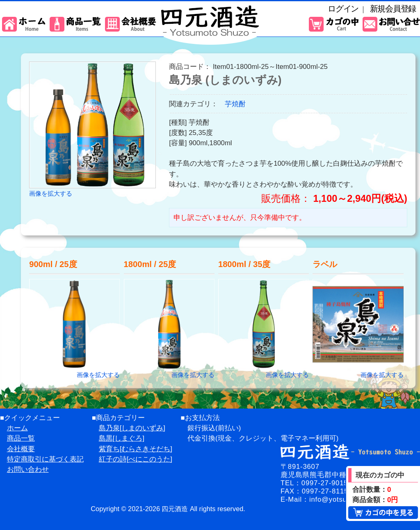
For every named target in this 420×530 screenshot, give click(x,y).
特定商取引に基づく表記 (45, 459)
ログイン (343, 9)
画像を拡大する (51, 193)
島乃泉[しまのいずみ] (132, 428)
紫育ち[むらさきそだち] (136, 449)
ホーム (17, 428)
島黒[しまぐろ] (122, 438)
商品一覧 (21, 438)
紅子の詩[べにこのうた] (136, 459)
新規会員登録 (393, 9)
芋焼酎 (235, 104)
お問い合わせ (28, 469)
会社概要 (21, 449)
